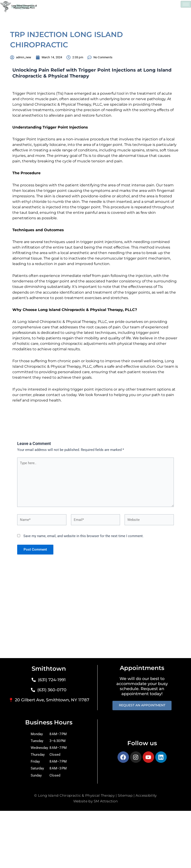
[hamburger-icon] (186, 4)
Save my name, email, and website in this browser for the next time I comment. (83, 536)
